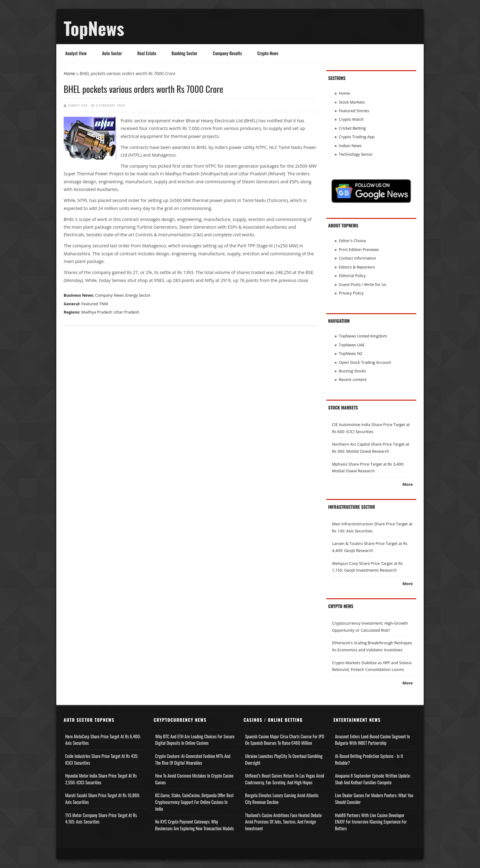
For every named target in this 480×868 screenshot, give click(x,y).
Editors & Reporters (357, 267)
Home (69, 73)
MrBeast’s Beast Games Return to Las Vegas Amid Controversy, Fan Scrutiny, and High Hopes (285, 779)
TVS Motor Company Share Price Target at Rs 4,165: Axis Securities (101, 819)
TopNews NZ (351, 353)
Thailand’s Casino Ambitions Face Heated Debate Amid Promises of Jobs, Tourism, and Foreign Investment (284, 822)
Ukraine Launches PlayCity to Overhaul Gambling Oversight (284, 759)
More (407, 484)
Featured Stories (354, 111)
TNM (104, 304)
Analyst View (76, 53)
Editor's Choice (352, 241)
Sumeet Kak (78, 105)
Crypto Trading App (357, 137)
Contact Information (358, 258)
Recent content (353, 379)
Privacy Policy (351, 293)
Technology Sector (356, 154)
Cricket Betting (352, 128)
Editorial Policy (352, 276)
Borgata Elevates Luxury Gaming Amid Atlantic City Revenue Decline (282, 799)
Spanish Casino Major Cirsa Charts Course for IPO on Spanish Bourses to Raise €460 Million (285, 740)
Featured (90, 304)
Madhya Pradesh (97, 312)
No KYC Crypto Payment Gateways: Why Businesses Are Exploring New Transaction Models (195, 825)
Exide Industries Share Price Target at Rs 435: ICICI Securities (102, 759)
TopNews (94, 28)
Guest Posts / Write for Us (363, 284)
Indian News (350, 146)
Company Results (227, 53)
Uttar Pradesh (126, 312)
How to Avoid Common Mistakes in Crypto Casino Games (194, 779)
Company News (110, 295)
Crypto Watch (351, 119)
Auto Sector (112, 53)
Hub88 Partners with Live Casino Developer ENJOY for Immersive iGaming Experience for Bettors (371, 822)
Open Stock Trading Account (365, 362)
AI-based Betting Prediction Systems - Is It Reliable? (369, 759)
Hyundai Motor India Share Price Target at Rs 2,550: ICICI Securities (101, 779)
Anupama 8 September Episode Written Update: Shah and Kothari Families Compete (373, 779)
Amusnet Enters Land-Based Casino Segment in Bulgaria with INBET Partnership (372, 740)
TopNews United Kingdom (363, 336)
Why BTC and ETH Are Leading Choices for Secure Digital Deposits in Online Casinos (195, 740)
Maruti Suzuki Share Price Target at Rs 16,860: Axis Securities (103, 799)
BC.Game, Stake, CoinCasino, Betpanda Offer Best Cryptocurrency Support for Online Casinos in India (194, 802)
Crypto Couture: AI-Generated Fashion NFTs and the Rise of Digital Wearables (193, 759)
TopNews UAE (352, 345)
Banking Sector (184, 53)
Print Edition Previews (359, 249)
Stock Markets (352, 102)
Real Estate (147, 53)
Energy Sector (138, 295)
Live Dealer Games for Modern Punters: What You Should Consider (374, 799)
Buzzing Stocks (352, 371)
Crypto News (268, 53)
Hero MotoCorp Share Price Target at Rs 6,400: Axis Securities (103, 740)
